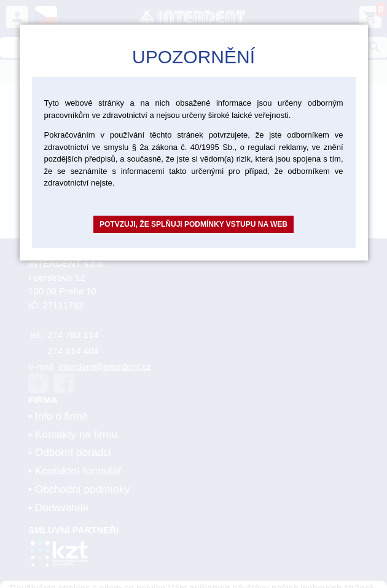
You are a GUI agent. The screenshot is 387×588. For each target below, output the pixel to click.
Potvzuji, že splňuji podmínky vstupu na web (193, 224)
